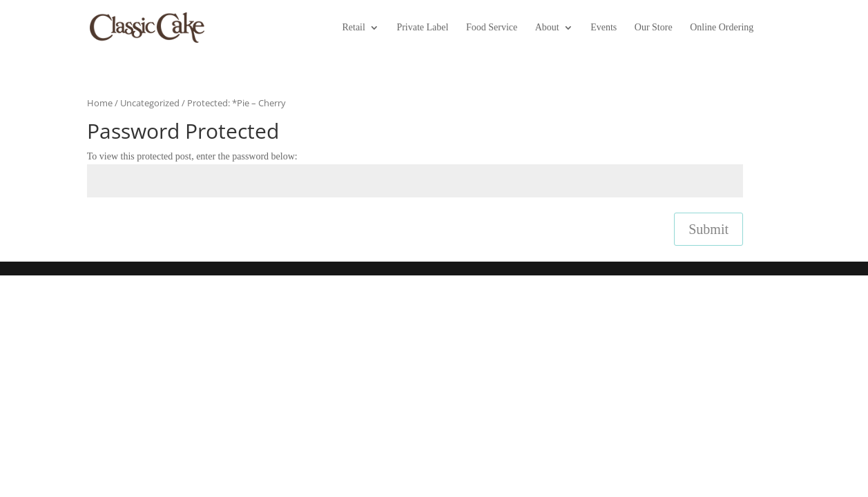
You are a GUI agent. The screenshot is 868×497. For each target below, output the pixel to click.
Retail (353, 28)
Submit (708, 229)
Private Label (422, 28)
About (547, 28)
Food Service (492, 28)
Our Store (654, 28)
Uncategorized (150, 103)
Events (604, 28)
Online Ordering (722, 28)
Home (100, 103)
